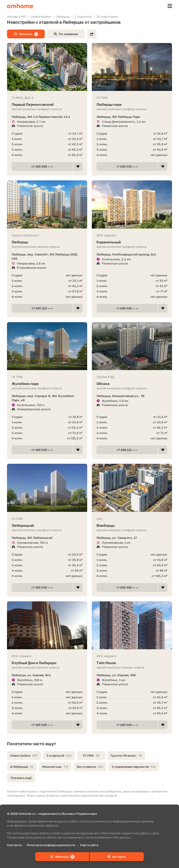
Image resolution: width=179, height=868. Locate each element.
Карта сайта (89, 845)
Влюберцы (132, 525)
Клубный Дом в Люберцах (47, 663)
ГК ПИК (91, 755)
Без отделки (90, 767)
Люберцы (47, 242)
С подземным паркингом (134, 767)
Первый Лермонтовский (47, 104)
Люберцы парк (132, 104)
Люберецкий (47, 525)
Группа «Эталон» (126, 755)
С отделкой (59, 755)
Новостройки (24, 755)
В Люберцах (22, 767)
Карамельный (132, 242)
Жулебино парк (47, 384)
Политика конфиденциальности (51, 845)
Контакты (14, 845)
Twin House (132, 663)
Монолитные (55, 767)
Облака (132, 384)
